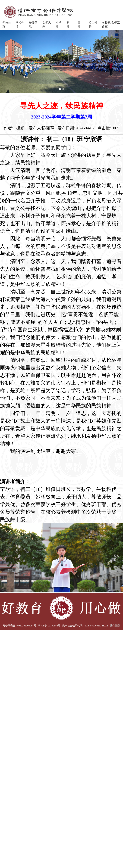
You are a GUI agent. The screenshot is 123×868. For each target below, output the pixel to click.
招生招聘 (93, 25)
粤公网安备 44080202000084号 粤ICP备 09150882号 (32, 626)
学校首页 (7, 25)
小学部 (59, 25)
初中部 (69, 25)
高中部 (81, 25)
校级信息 (33, 25)
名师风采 (47, 25)
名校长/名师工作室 (111, 25)
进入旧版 (115, 626)
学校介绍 (20, 25)
